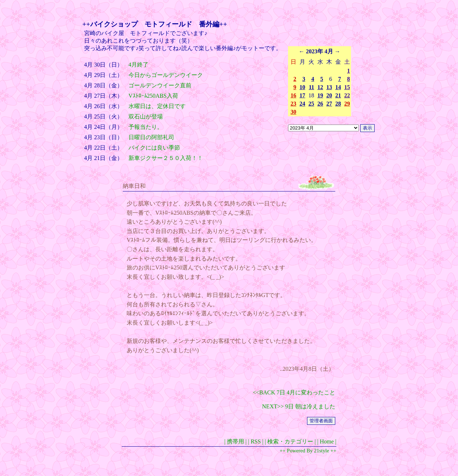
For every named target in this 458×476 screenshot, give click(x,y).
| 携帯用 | (235, 441)
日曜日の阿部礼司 (151, 137)
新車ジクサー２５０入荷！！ (166, 158)
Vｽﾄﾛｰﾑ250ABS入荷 (153, 96)
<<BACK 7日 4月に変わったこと (294, 392)
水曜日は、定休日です (157, 106)
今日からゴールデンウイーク (166, 75)
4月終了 (138, 65)
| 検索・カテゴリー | (290, 441)
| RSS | (256, 441)
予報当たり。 (146, 127)
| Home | (327, 441)
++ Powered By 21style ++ (308, 451)
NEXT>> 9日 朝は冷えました (299, 406)
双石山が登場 (146, 116)
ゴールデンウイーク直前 (160, 85)
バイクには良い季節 (154, 148)
